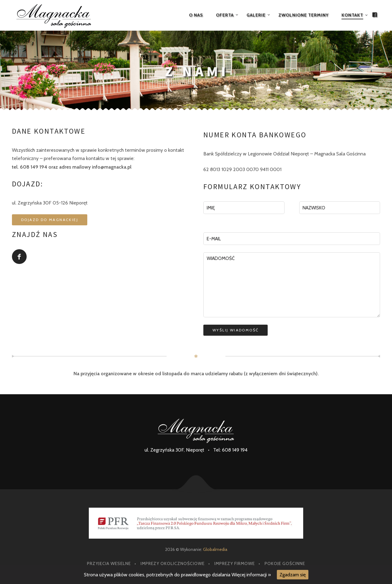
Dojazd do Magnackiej (50, 220)
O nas (196, 15)
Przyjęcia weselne (109, 563)
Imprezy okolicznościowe (173, 563)
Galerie (256, 15)
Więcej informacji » (251, 575)
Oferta (225, 15)
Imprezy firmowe (235, 563)
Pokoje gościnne (285, 563)
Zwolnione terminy (303, 15)
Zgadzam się (293, 575)
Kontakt (352, 15)
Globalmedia (215, 549)
